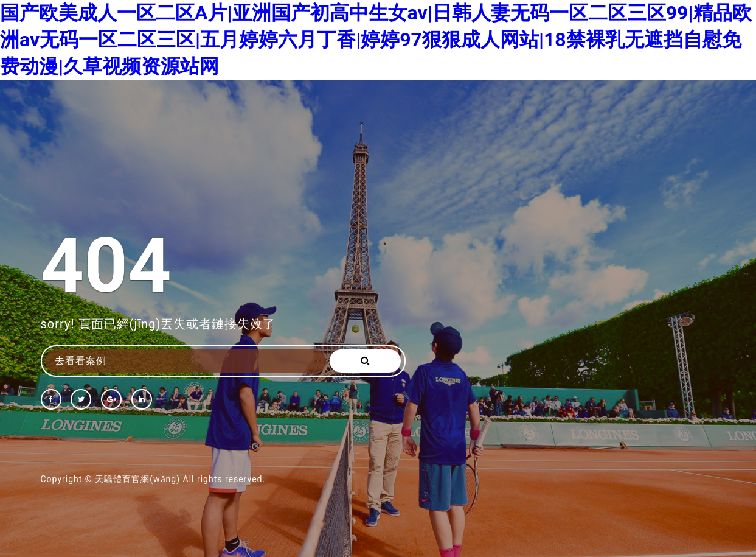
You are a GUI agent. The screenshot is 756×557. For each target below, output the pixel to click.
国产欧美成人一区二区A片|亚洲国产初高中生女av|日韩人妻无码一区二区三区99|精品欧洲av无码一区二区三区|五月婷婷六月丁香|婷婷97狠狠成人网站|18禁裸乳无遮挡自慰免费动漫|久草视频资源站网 (376, 40)
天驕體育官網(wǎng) (137, 479)
